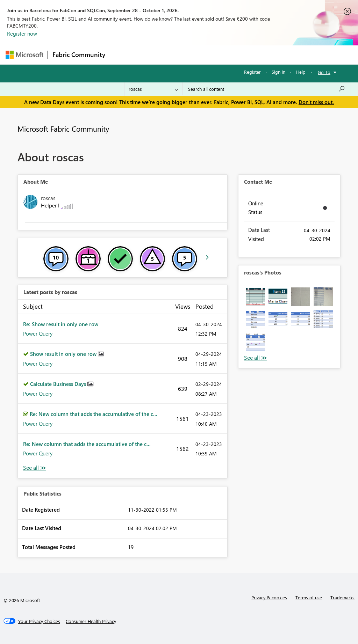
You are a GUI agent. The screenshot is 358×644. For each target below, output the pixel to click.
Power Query (38, 334)
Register (252, 72)
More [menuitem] (267, 55)
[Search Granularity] (153, 89)
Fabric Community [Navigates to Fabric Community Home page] (79, 54)
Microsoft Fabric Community (63, 129)
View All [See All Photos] (256, 358)
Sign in (278, 72)
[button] (255, 297)
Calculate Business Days (59, 384)
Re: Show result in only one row (61, 324)
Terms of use (309, 597)
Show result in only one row (64, 354)
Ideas (181, 55)
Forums (121, 55)
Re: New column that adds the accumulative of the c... (94, 414)
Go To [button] (324, 72)
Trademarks (342, 597)
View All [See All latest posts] (35, 468)
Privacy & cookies (269, 597)
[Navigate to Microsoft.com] (24, 55)
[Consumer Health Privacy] (91, 621)
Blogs (243, 55)
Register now (22, 34)
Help (301, 72)
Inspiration (152, 55)
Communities (212, 55)
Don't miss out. (316, 102)
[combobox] (267, 89)
